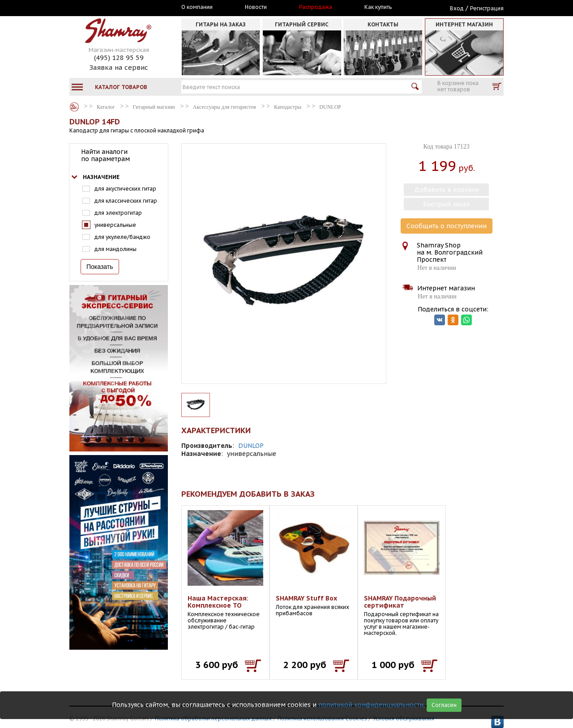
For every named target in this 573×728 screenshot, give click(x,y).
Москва (111, 8)
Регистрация (487, 8)
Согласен (444, 705)
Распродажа (316, 7)
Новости (256, 7)
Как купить (378, 7)
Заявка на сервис (119, 67)
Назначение (101, 177)
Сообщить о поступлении (447, 226)
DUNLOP (251, 446)
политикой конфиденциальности (371, 705)
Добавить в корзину (447, 190)
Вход (457, 8)
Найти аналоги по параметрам (105, 155)
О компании (197, 7)
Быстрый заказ (446, 204)
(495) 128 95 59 (119, 57)
